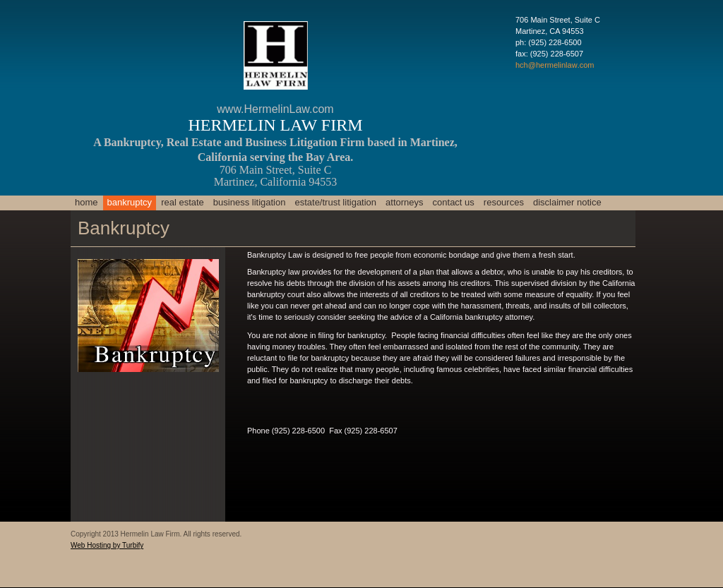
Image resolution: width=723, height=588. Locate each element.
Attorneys (404, 202)
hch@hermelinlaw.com (555, 65)
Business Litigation (250, 202)
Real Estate (183, 202)
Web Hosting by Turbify (107, 545)
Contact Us (454, 202)
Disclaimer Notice (567, 202)
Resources (504, 202)
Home (86, 202)
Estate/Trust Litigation (335, 202)
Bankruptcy (130, 202)
